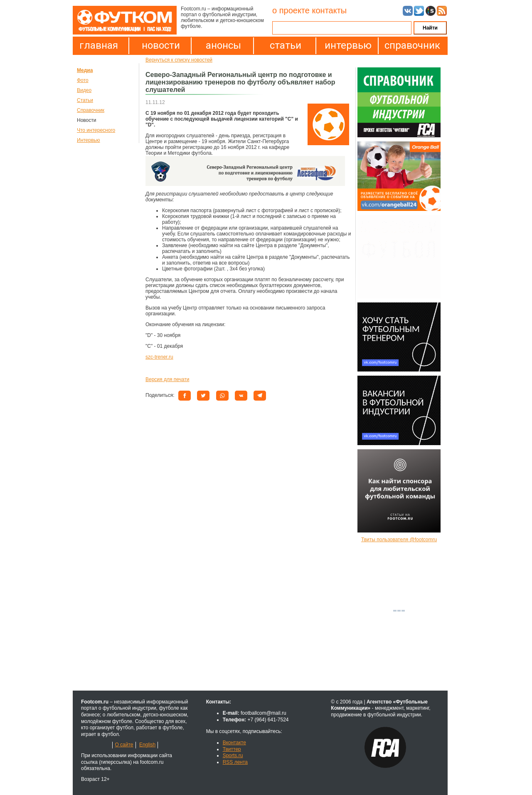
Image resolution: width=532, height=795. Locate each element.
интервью (348, 45)
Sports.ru (233, 755)
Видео (84, 90)
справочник (410, 45)
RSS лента (235, 762)
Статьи (85, 100)
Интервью (89, 140)
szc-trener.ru (159, 357)
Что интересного (96, 130)
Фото (83, 80)
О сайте (124, 745)
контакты (329, 10)
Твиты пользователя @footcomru (399, 540)
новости (161, 45)
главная (99, 45)
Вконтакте (234, 743)
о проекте (291, 10)
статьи (286, 45)
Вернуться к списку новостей (179, 60)
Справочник (91, 110)
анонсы (223, 45)
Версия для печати (167, 379)
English (147, 745)
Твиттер (232, 749)
